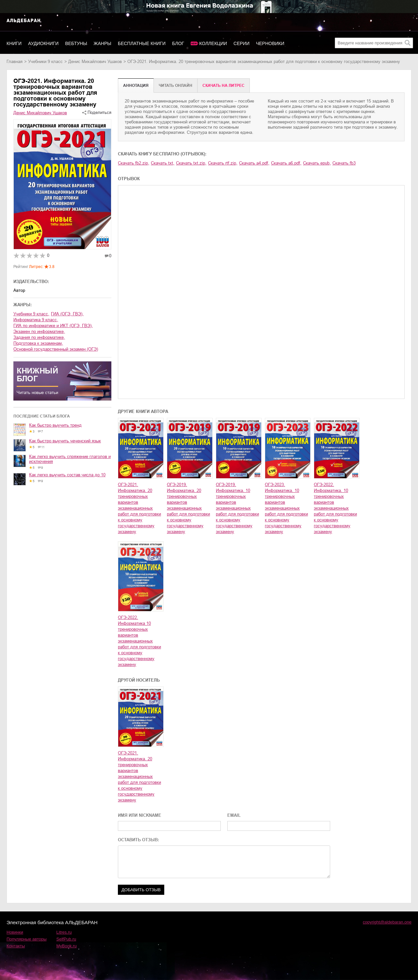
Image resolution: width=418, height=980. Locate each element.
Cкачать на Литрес (224, 86)
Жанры (103, 43)
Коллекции (213, 43)
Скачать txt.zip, (191, 163)
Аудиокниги (43, 43)
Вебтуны (76, 43)
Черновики (270, 43)
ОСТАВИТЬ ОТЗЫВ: (138, 840)
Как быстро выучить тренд (55, 425)
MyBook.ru (67, 946)
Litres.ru (64, 932)
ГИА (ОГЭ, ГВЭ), (67, 314)
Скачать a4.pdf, (254, 163)
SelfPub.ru (66, 939)
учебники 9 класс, (31, 314)
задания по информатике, (39, 337)
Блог (178, 43)
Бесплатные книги (142, 43)
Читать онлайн (176, 86)
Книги (14, 43)
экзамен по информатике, (39, 332)
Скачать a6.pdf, (286, 163)
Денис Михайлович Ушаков (95, 62)
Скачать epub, (317, 163)
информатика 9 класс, (36, 320)
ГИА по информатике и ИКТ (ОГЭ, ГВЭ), (53, 326)
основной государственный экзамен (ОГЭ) (56, 349)
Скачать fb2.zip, (134, 163)
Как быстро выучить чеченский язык (65, 441)
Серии (241, 43)
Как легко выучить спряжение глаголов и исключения (70, 459)
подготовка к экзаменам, (38, 343)
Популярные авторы (27, 939)
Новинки (15, 932)
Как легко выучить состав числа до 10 (67, 475)
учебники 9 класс (45, 62)
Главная (15, 62)
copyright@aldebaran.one (387, 922)
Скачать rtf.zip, (223, 163)
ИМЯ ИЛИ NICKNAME (140, 815)
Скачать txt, (163, 163)
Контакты (16, 946)
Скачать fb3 (344, 163)
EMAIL (234, 815)
